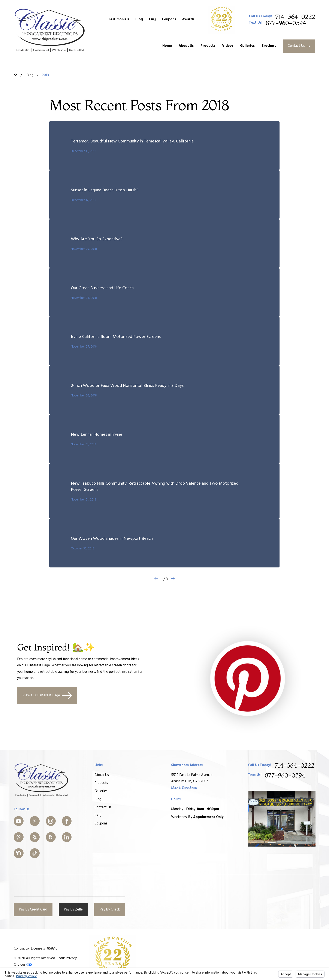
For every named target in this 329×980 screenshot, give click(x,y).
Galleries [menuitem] (247, 46)
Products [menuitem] (208, 46)
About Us (101, 775)
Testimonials (119, 20)
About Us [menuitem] (186, 46)
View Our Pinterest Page (47, 695)
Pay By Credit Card (33, 910)
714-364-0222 (295, 17)
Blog (139, 20)
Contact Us (299, 46)
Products (101, 783)
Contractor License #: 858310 (36, 949)
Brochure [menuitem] (269, 46)
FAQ (152, 20)
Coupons (169, 20)
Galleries (101, 791)
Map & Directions (184, 788)
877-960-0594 (286, 23)
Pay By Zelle (73, 910)
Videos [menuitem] (228, 46)
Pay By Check (110, 910)
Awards (188, 20)
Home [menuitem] (167, 46)
